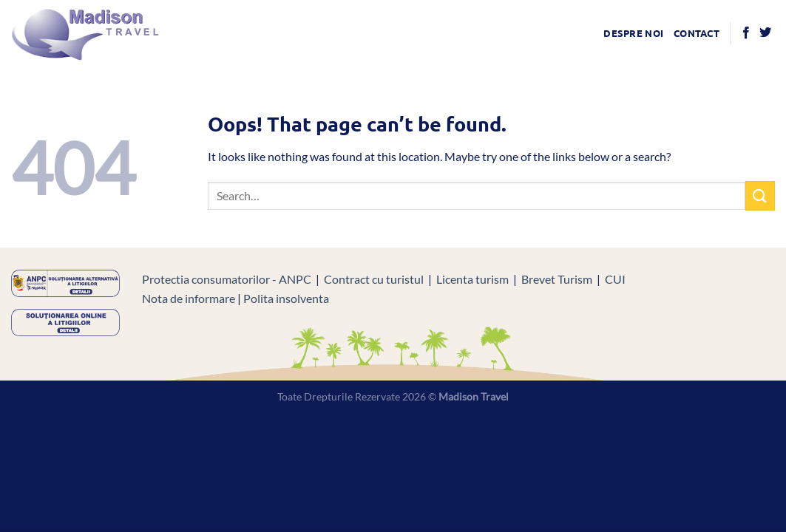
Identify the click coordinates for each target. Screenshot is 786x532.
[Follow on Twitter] (765, 33)
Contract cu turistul (374, 279)
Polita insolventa (286, 298)
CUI (615, 279)
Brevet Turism (557, 279)
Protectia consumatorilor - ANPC (227, 279)
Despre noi (633, 33)
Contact (697, 33)
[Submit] (760, 195)
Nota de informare (189, 298)
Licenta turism (472, 279)
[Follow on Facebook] (746, 33)
